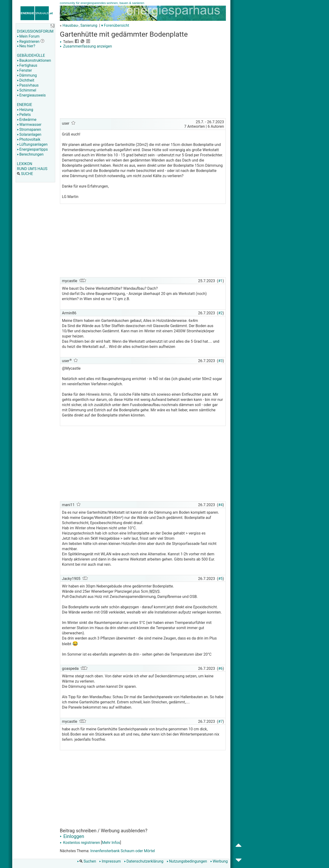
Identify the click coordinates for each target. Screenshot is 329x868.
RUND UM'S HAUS (32, 169)
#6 (220, 669)
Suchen (87, 861)
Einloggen (72, 836)
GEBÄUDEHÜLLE (31, 55)
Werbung (219, 861)
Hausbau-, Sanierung (80, 25)
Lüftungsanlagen (32, 144)
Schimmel (27, 90)
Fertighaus (27, 65)
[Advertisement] (143, 84)
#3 (220, 361)
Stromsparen (29, 129)
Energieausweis (31, 95)
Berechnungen (30, 154)
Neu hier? (26, 46)
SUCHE (25, 174)
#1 (220, 281)
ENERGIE (25, 105)
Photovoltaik (29, 139)
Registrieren (28, 42)
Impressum (110, 861)
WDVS (154, 591)
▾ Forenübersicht (115, 25)
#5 (220, 579)
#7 (220, 721)
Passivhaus (28, 85)
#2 (220, 313)
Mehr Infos (111, 843)
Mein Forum (28, 36)
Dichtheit (26, 80)
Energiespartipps (32, 149)
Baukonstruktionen (34, 60)
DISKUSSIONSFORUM (35, 31)
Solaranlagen (29, 134)
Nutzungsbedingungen (187, 861)
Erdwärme (27, 120)
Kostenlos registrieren (80, 843)
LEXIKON (25, 164)
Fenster (25, 70)
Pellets (24, 115)
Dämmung (27, 75)
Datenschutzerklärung (144, 861)
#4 (220, 505)
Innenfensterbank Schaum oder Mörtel (123, 851)
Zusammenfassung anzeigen (86, 46)
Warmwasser (29, 125)
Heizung (25, 110)
